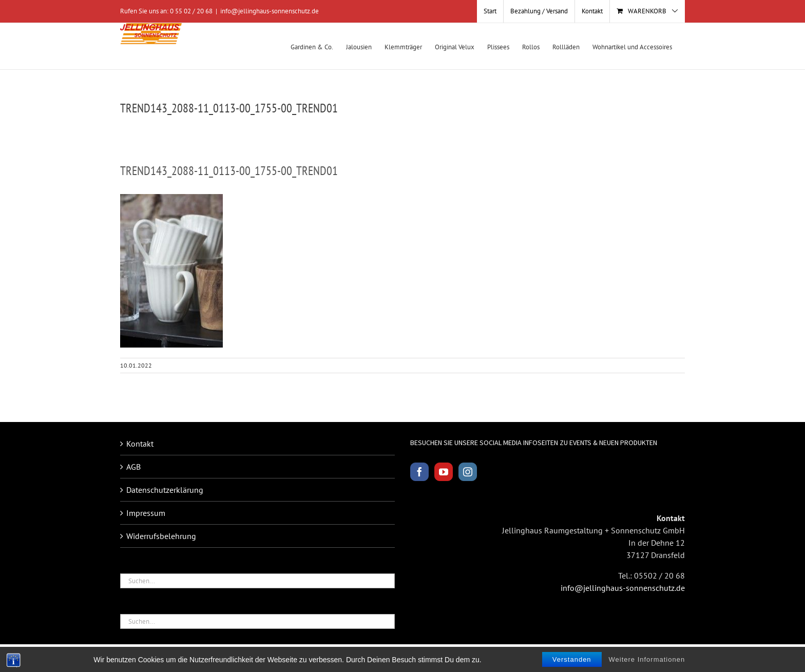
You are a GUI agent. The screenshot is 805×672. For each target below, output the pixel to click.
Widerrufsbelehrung (161, 536)
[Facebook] (419, 472)
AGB (133, 467)
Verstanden (572, 659)
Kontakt (140, 444)
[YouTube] (444, 472)
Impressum (146, 513)
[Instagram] (468, 472)
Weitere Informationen (647, 659)
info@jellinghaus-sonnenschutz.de (270, 11)
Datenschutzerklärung (165, 490)
